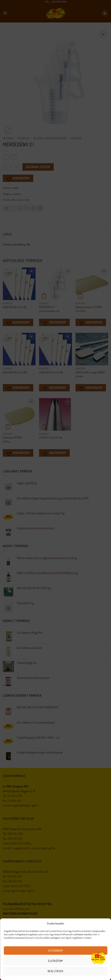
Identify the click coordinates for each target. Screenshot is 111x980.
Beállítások (55, 971)
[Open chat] (98, 958)
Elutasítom (55, 961)
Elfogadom (55, 951)
